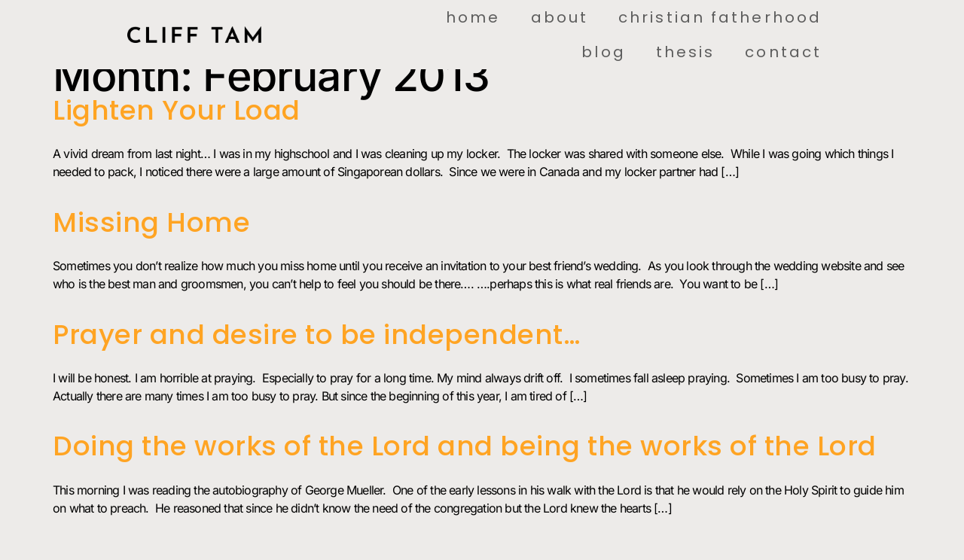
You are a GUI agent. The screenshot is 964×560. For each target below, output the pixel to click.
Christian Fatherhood (720, 17)
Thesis (686, 52)
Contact (783, 52)
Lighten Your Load (177, 110)
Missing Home (151, 222)
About (560, 17)
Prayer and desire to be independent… (317, 335)
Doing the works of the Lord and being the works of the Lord (465, 446)
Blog (603, 52)
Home (473, 17)
